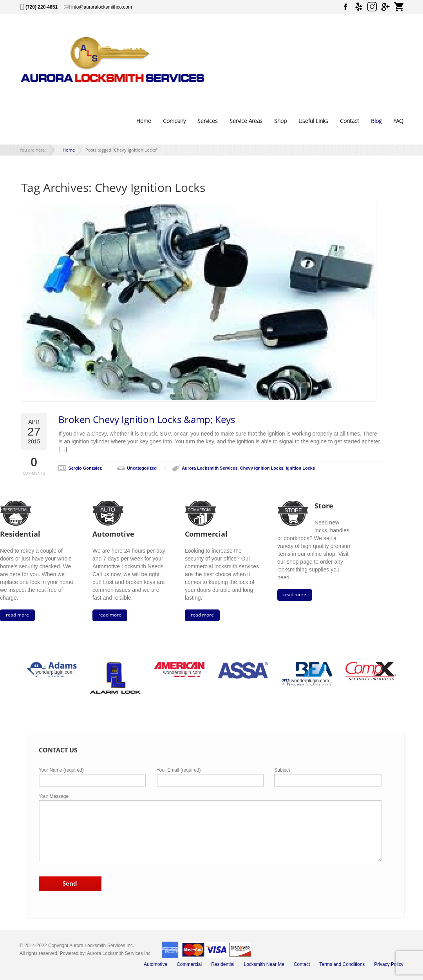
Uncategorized (142, 468)
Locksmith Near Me (264, 964)
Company (174, 121)
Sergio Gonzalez (85, 468)
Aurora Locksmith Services (210, 468)
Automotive (155, 964)
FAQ (398, 121)
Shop (280, 121)
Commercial (189, 964)
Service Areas (246, 121)
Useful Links (313, 121)
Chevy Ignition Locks (262, 468)
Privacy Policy (389, 964)
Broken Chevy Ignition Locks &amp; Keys (147, 419)
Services (208, 121)
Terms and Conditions (342, 964)
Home (144, 121)
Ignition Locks (301, 468)
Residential (223, 964)
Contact (350, 121)
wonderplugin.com (55, 672)
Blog (376, 121)
